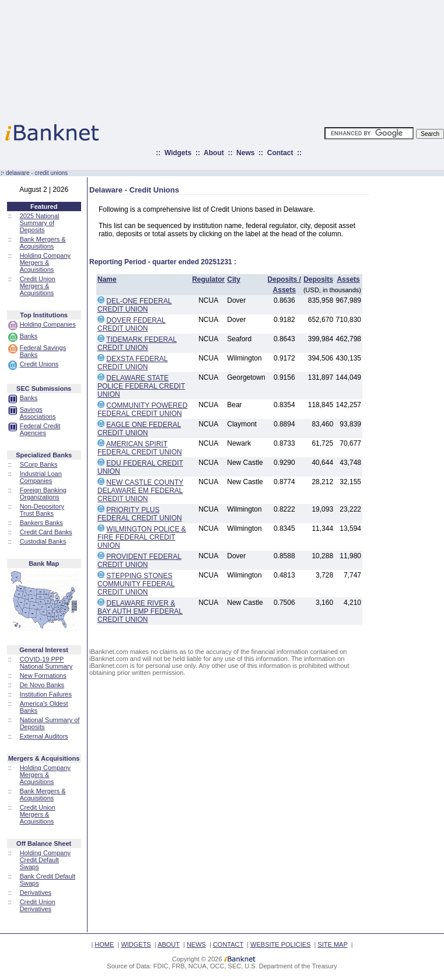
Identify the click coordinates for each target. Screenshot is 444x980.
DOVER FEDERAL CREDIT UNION (132, 324)
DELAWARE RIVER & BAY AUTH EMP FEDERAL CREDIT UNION (140, 611)
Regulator (208, 279)
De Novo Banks (42, 685)
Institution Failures (46, 694)
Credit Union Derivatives (38, 905)
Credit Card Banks (46, 532)
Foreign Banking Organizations (43, 494)
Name (107, 279)
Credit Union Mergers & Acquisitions (38, 286)
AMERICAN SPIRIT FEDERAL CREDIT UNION (140, 448)
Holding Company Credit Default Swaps (45, 860)
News (245, 153)
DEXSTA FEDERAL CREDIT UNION (132, 363)
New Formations (43, 675)
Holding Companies (48, 324)
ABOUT (169, 944)
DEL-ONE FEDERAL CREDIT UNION (134, 305)
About (214, 153)
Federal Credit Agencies (40, 429)
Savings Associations (38, 413)
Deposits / (284, 279)
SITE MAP (332, 944)
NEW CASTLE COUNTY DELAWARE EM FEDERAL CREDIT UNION (140, 491)
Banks (29, 336)
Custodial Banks (43, 541)
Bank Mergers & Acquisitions (43, 243)
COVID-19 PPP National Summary (46, 663)
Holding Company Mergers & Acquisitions (45, 262)
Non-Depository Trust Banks (42, 510)
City (234, 279)
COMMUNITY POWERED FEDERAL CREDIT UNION (142, 409)
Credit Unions (39, 364)
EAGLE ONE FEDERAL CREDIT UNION (139, 429)
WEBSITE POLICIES (280, 944)
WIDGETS (136, 944)
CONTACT (228, 944)
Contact (280, 153)
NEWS (196, 944)
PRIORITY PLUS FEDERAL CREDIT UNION (140, 514)
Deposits (318, 279)
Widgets (178, 153)
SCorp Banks (39, 464)
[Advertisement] (273, 58)
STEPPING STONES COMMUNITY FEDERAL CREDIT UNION (136, 584)
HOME (104, 944)
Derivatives (36, 892)
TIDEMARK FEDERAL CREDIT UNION (137, 344)
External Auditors (44, 736)
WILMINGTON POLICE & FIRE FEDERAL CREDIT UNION (142, 537)
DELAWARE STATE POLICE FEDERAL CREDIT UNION (141, 386)
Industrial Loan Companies (41, 477)
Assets (348, 279)
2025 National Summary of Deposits (40, 223)
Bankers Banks (41, 523)
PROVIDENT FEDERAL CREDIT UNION (139, 561)
